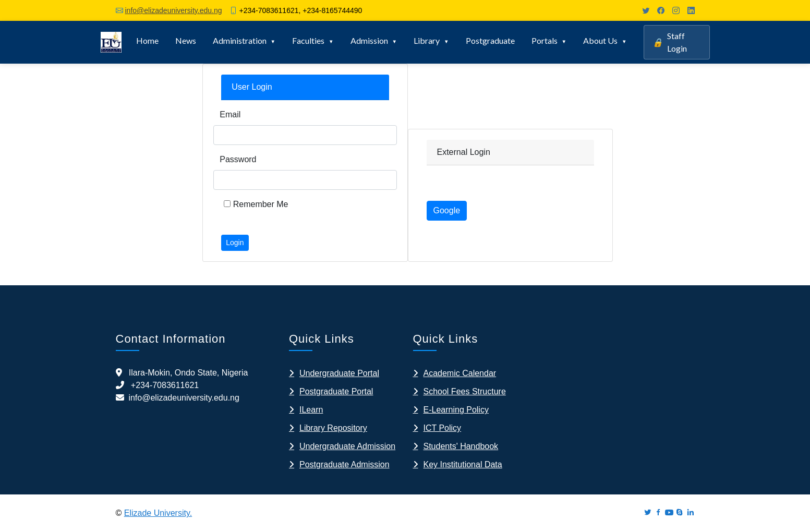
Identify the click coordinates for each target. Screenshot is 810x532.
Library (427, 40)
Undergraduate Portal (339, 373)
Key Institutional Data (463, 464)
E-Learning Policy (456, 410)
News (186, 40)
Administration (240, 40)
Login (235, 243)
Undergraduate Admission (347, 446)
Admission (369, 40)
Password (238, 159)
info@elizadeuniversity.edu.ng (174, 10)
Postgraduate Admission (344, 464)
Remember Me (256, 204)
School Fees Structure (465, 391)
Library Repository (333, 428)
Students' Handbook (461, 446)
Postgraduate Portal (336, 391)
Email (230, 114)
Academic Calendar (460, 373)
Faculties (308, 40)
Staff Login (670, 42)
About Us (600, 40)
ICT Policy (443, 428)
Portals (545, 40)
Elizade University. (158, 513)
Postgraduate (490, 40)
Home (147, 40)
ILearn (311, 410)
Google (447, 210)
